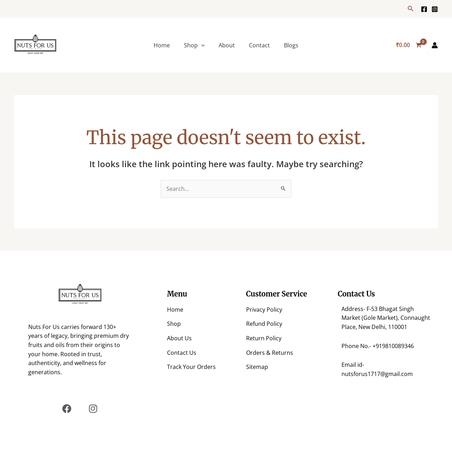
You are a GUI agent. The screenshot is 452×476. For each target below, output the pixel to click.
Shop (194, 45)
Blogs (291, 45)
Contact (259, 45)
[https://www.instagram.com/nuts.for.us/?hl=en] (435, 9)
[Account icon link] (435, 45)
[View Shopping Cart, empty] (409, 45)
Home (162, 45)
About (227, 45)
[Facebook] (424, 9)
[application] (201, 45)
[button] (411, 9)
